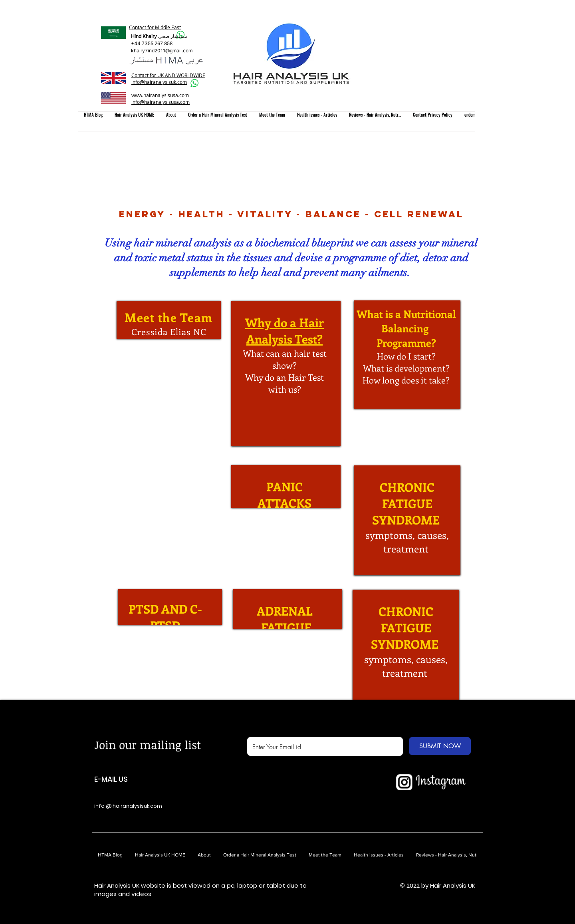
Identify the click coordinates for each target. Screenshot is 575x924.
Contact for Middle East (155, 27)
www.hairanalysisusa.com (160, 95)
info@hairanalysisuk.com (159, 82)
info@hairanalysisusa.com (161, 102)
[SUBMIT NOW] (440, 746)
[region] (169, 320)
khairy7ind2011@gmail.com (162, 51)
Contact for (144, 75)
